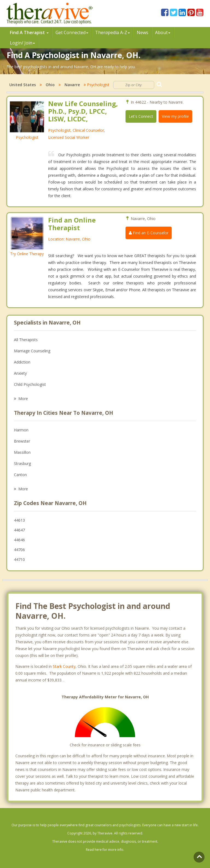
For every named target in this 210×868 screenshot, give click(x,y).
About (163, 32)
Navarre (72, 85)
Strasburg (22, 463)
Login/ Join (22, 43)
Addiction (22, 362)
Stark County (64, 666)
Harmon (21, 430)
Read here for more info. (105, 850)
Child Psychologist (30, 384)
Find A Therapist (29, 32)
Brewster (22, 441)
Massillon (22, 452)
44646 (19, 540)
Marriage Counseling (32, 351)
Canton (20, 475)
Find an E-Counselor (149, 233)
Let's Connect (141, 116)
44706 (19, 550)
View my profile (175, 116)
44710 (19, 559)
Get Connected (72, 32)
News (142, 32)
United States (23, 85)
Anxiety (20, 373)
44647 (19, 530)
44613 (19, 520)
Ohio (50, 85)
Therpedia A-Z (113, 32)
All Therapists (26, 340)
